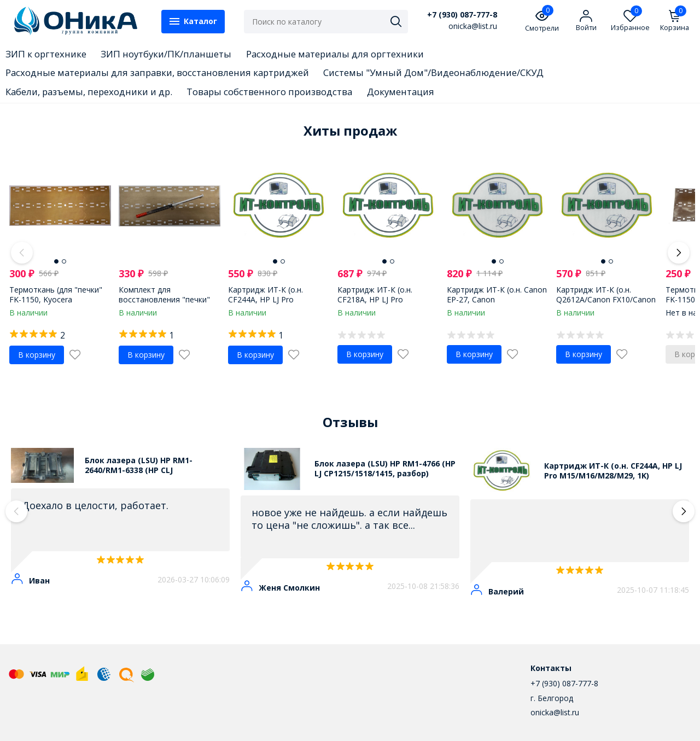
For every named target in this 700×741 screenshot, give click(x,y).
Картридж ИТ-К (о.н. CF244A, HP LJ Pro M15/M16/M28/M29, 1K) (272, 299)
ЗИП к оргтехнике (46, 54)
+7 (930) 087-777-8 (462, 15)
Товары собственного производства (269, 92)
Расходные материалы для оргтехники (335, 54)
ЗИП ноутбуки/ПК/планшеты (166, 54)
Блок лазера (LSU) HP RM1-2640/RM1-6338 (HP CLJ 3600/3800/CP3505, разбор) (139, 465)
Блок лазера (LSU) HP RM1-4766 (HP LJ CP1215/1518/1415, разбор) (385, 469)
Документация (401, 92)
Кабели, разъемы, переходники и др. (89, 92)
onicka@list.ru (555, 712)
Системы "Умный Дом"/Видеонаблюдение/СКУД (433, 72)
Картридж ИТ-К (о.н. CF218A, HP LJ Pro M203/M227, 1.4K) (375, 299)
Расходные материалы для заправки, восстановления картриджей (157, 72)
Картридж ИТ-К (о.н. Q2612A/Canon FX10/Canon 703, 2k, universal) (606, 299)
